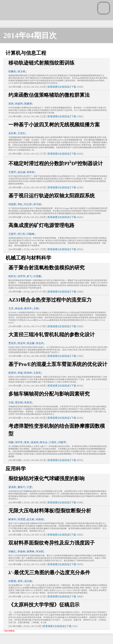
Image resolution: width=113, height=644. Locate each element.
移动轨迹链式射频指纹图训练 (41, 63)
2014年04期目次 (30, 35)
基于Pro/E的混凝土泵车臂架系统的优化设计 (58, 364)
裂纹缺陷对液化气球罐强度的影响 (47, 478)
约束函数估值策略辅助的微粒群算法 (49, 95)
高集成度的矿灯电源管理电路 (41, 225)
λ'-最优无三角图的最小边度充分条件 (49, 572)
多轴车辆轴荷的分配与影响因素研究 (49, 394)
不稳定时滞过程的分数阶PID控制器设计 (56, 163)
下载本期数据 (9, 631)
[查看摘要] (52, 87)
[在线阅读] (64, 87)
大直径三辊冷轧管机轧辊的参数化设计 (52, 335)
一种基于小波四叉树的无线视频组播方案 (54, 125)
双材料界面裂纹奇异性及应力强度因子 (52, 543)
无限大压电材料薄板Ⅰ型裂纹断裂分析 (50, 511)
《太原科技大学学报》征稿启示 (44, 605)
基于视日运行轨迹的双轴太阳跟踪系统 (52, 196)
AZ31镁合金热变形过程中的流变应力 (50, 300)
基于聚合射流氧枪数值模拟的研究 (47, 268)
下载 (74, 87)
